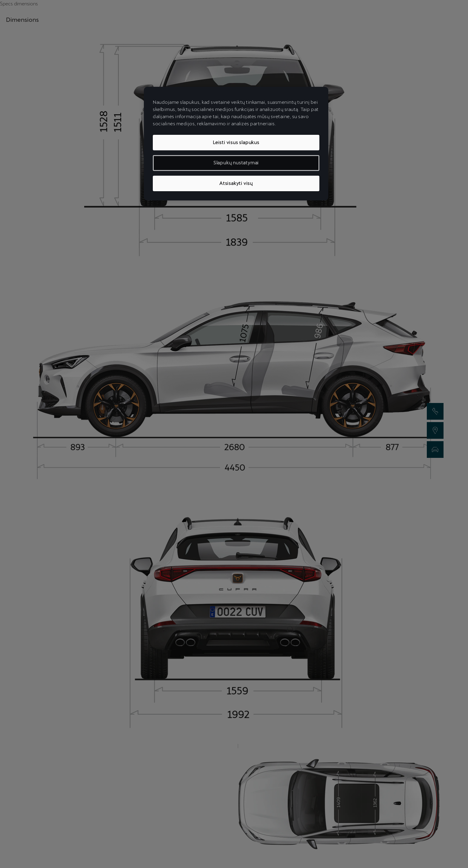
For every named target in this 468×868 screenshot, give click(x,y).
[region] (236, 144)
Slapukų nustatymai (236, 163)
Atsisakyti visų (236, 183)
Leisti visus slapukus (236, 142)
